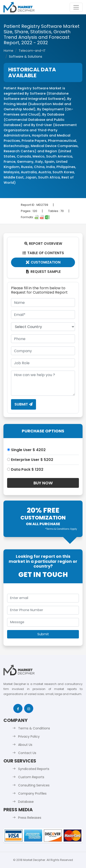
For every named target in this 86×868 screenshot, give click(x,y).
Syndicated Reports (34, 769)
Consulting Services (34, 785)
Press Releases (30, 818)
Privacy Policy (29, 736)
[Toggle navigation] (76, 7)
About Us (25, 745)
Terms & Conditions (34, 728)
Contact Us (27, 753)
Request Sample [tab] (43, 272)
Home (8, 51)
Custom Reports (31, 777)
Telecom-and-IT (32, 51)
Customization (43, 262)
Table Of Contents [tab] (43, 253)
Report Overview (43, 244)
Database (26, 802)
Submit (24, 404)
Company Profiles (32, 793)
